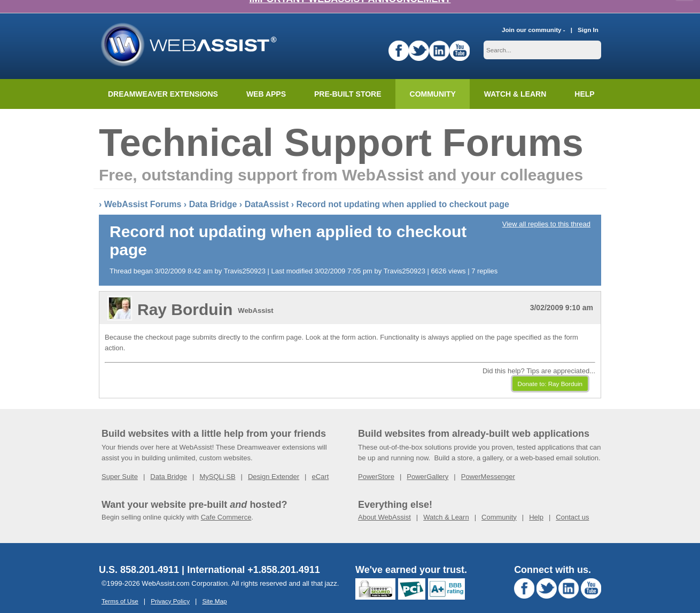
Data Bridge (213, 191)
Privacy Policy (170, 588)
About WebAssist (384, 504)
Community (433, 81)
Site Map (214, 588)
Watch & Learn (515, 81)
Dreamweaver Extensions (163, 81)
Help (536, 504)
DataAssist (267, 191)
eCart (320, 463)
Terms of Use (120, 588)
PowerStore (376, 463)
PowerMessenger (488, 463)
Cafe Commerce (226, 504)
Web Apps (266, 81)
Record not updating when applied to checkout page (403, 191)
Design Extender (274, 463)
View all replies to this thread (546, 211)
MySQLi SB (217, 463)
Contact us (572, 504)
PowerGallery (427, 463)
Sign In (588, 16)
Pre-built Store (348, 81)
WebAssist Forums (143, 191)
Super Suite (120, 463)
